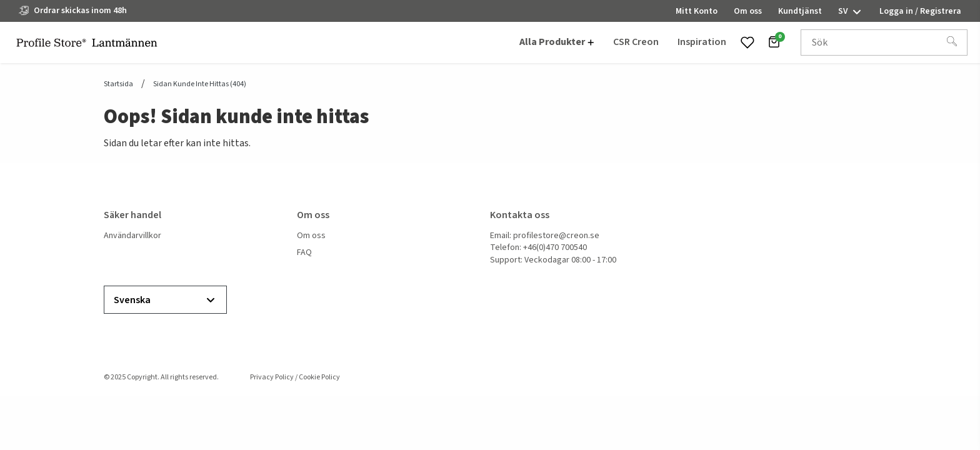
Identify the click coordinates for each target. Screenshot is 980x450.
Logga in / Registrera (920, 11)
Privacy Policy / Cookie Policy (295, 377)
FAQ (304, 253)
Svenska (165, 300)
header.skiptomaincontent (0, 0)
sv (851, 12)
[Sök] (952, 42)
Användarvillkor (132, 236)
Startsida (118, 84)
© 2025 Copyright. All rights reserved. (161, 377)
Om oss (311, 236)
